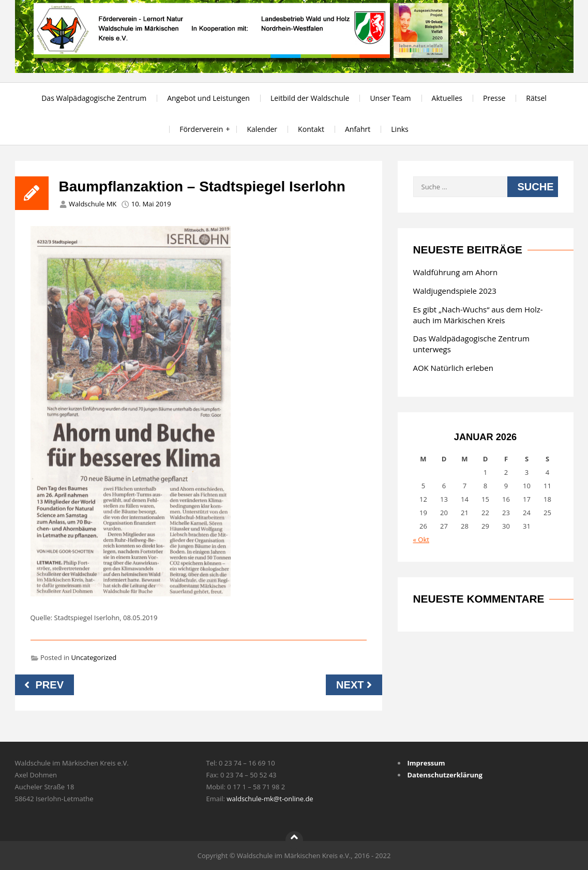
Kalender (262, 129)
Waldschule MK (93, 204)
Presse (494, 98)
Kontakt (311, 129)
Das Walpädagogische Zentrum (94, 98)
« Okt (421, 539)
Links (400, 129)
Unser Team (390, 98)
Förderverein (201, 129)
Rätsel (536, 98)
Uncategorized (94, 657)
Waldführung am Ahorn (456, 272)
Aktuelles (447, 98)
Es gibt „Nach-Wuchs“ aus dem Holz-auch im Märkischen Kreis (478, 315)
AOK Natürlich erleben (453, 368)
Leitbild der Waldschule (310, 98)
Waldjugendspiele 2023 (455, 291)
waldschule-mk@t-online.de (270, 799)
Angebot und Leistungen (208, 98)
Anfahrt (358, 129)
